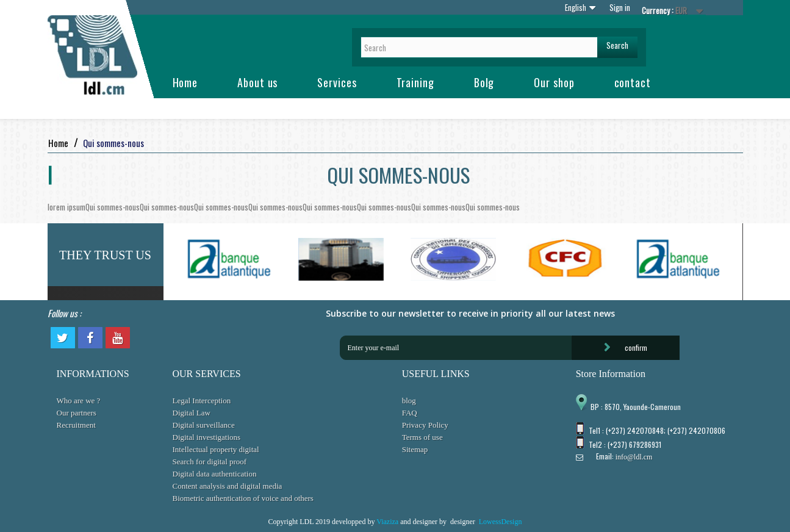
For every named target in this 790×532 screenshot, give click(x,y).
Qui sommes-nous (113, 207)
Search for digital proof (210, 462)
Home (185, 82)
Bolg (484, 82)
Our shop (554, 82)
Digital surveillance (204, 425)
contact (633, 82)
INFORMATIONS (93, 374)
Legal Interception (202, 401)
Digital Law (192, 413)
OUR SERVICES (207, 374)
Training (415, 82)
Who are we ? (79, 401)
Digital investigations (207, 437)
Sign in (620, 7)
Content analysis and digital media (228, 486)
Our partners (77, 413)
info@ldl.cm (634, 457)
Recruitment (76, 425)
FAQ (410, 413)
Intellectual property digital (216, 449)
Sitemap (415, 449)
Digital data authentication (215, 474)
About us (257, 82)
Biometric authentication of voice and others (243, 498)
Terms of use (422, 437)
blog (409, 401)
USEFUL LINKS (436, 374)
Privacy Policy (425, 425)
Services (337, 82)
